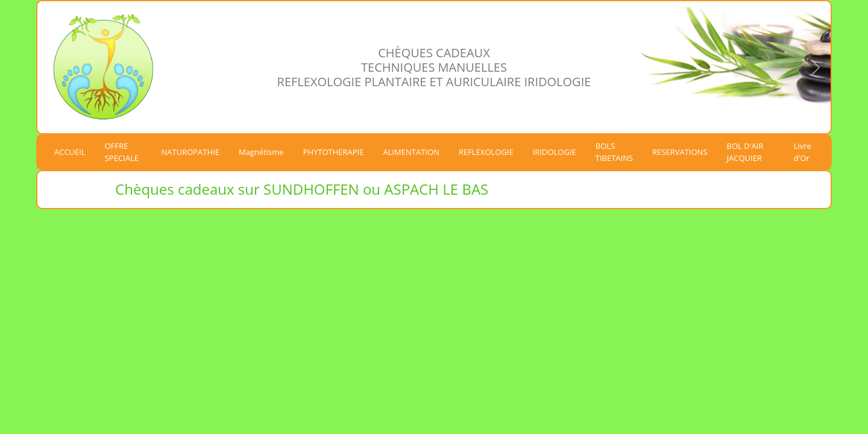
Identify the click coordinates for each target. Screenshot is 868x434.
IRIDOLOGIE (555, 152)
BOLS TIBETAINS (614, 152)
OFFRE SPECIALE (122, 152)
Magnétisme (261, 152)
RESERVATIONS (680, 152)
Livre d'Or (803, 152)
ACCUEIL (70, 152)
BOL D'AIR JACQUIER (745, 152)
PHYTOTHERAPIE (334, 152)
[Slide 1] (731, 111)
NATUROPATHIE (190, 152)
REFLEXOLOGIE (486, 152)
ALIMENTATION (411, 152)
